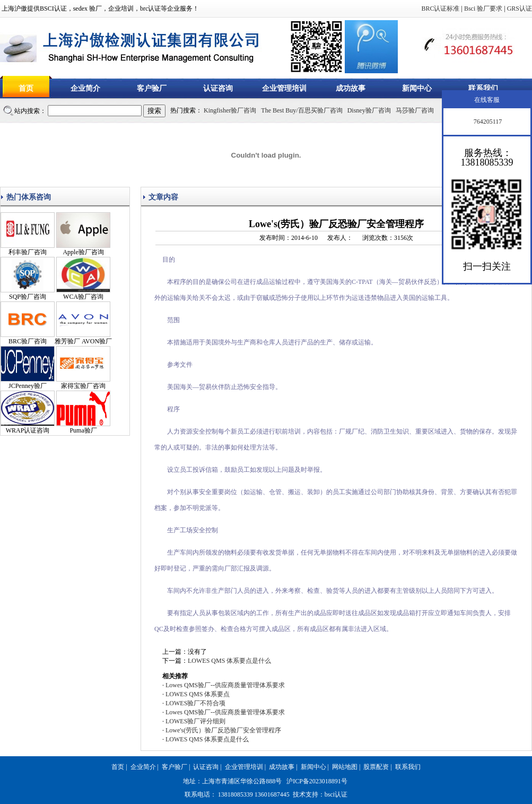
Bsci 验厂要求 (483, 8)
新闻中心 (417, 88)
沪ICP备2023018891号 (317, 781)
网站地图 (345, 767)
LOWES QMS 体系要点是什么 (229, 661)
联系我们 (483, 88)
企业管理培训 (284, 88)
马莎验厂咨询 (415, 110)
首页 (26, 88)
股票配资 (376, 767)
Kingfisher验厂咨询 (230, 110)
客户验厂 (152, 88)
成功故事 (351, 88)
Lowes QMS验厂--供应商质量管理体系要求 (225, 685)
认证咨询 (218, 88)
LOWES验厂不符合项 (195, 703)
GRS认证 (520, 8)
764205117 (487, 122)
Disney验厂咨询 (369, 110)
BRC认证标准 (440, 8)
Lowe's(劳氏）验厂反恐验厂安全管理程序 (223, 730)
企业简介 (85, 88)
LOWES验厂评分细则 (195, 721)
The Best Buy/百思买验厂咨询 (302, 110)
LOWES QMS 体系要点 (198, 694)
